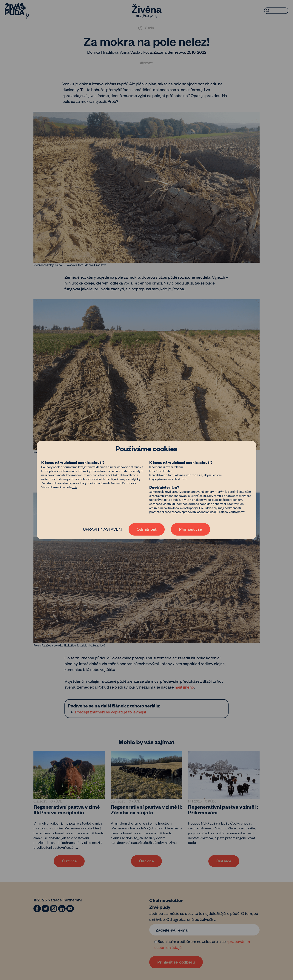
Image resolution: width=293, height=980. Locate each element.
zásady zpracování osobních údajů (195, 512)
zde (75, 487)
